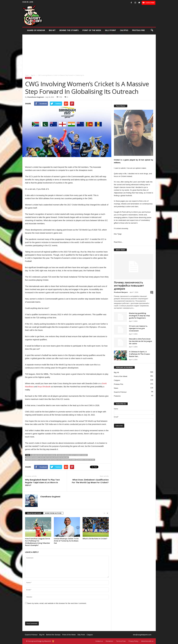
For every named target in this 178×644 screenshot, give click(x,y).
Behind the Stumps (53, 635)
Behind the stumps (69, 30)
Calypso (124, 30)
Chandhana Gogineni (36, 97)
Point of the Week (92, 30)
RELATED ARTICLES (34, 513)
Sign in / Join (28, 2)
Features (117, 396)
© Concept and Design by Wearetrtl (39, 641)
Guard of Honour (36, 30)
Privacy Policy (133, 641)
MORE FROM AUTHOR (53, 513)
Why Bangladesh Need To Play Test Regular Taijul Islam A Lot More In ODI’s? (42, 482)
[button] (152, 30)
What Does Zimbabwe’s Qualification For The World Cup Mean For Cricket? (90, 481)
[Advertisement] (89, 53)
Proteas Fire (138, 30)
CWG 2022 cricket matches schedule (44, 455)
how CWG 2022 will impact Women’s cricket (72, 455)
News (116, 388)
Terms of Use (121, 641)
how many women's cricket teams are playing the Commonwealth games (51, 460)
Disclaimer (109, 641)
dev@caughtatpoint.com (142, 635)
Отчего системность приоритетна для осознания (138, 328)
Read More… (119, 242)
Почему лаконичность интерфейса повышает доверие (129, 286)
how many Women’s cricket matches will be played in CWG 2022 (47, 457)
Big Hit (52, 30)
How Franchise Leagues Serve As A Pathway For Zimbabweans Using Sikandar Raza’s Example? (38, 542)
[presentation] (45, 614)
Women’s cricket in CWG (86, 460)
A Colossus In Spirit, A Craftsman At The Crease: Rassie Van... (140, 354)
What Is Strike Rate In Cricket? (95, 539)
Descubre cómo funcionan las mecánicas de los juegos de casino (140, 341)
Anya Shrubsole (44, 387)
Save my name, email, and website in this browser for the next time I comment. (57, 603)
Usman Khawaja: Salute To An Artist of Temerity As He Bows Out (66, 541)
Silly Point (110, 30)
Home (27, 75)
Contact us (99, 641)
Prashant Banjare (121, 292)
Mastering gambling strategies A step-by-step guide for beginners (139, 316)
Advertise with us (147, 641)
